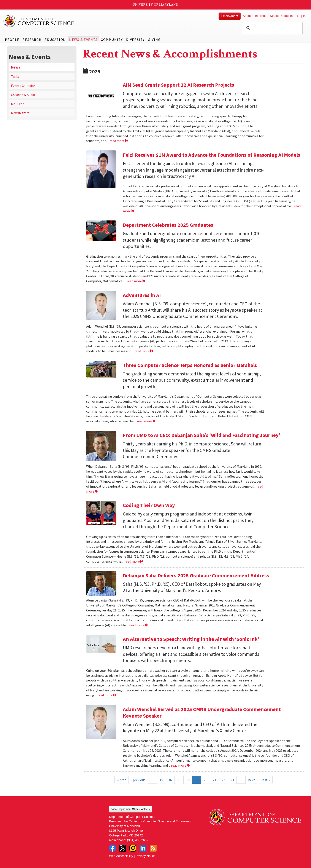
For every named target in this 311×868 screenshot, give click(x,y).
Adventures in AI (142, 295)
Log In (301, 16)
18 (188, 780)
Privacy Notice (146, 856)
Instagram (133, 848)
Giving (154, 40)
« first (122, 780)
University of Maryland (156, 5)
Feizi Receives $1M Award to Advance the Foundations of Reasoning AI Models (212, 155)
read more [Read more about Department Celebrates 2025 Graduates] (136, 281)
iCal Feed (18, 104)
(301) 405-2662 (138, 840)
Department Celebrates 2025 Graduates (168, 225)
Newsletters (20, 113)
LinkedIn (143, 848)
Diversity (135, 40)
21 (214, 780)
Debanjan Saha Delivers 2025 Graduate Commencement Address (196, 575)
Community (112, 40)
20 (206, 780)
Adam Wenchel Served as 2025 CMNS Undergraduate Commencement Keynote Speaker (202, 712)
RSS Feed (153, 848)
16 (170, 780)
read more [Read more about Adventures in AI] (144, 351)
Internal (260, 16)
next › (252, 780)
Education (55, 40)
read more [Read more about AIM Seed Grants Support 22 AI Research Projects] (119, 141)
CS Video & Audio (23, 95)
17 (179, 780)
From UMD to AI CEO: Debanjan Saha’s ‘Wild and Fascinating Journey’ (202, 435)
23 (232, 780)
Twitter (123, 848)
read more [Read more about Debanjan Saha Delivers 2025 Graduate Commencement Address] (139, 625)
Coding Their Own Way (149, 505)
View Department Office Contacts (131, 809)
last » (266, 780)
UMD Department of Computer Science (39, 21)
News (16, 67)
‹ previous (138, 780)
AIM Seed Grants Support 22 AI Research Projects (179, 85)
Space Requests (281, 16)
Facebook (113, 848)
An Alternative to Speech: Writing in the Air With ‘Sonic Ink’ (191, 639)
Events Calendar (23, 86)
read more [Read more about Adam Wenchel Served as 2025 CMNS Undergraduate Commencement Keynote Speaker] (181, 765)
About (247, 16)
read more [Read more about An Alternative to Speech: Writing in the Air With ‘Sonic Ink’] (107, 695)
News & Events (83, 40)
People (12, 40)
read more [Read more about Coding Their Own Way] (134, 561)
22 (223, 780)
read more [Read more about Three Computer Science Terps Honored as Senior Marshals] (147, 421)
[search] (272, 28)
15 (161, 780)
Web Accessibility (121, 856)
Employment (230, 16)
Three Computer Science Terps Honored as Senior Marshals (190, 365)
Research (32, 40)
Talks (15, 77)
